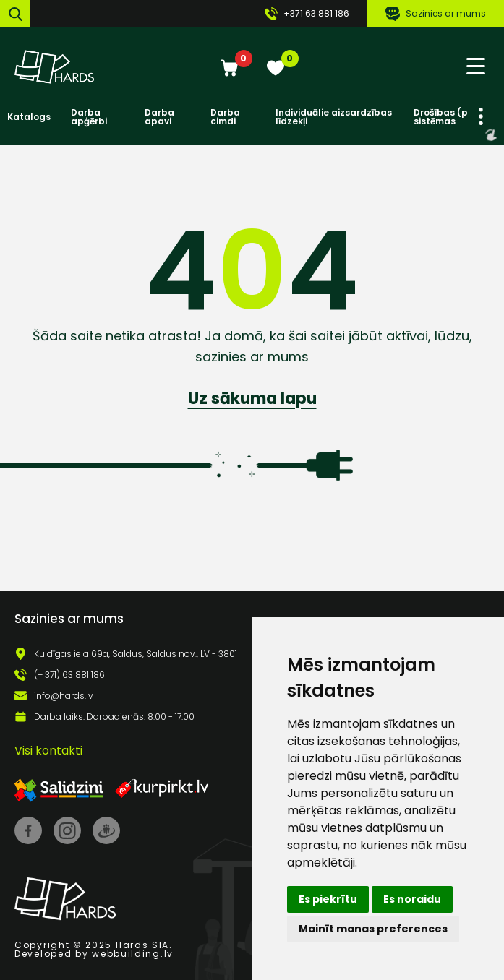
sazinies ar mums (252, 357)
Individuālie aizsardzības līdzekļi (334, 117)
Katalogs (29, 117)
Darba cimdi (225, 117)
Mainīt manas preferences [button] (373, 929)
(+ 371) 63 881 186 (69, 675)
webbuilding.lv (133, 954)
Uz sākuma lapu (252, 399)
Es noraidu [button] (412, 899)
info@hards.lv (64, 696)
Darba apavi (159, 117)
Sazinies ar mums (436, 14)
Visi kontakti (48, 751)
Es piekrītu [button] (328, 899)
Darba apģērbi (89, 117)
